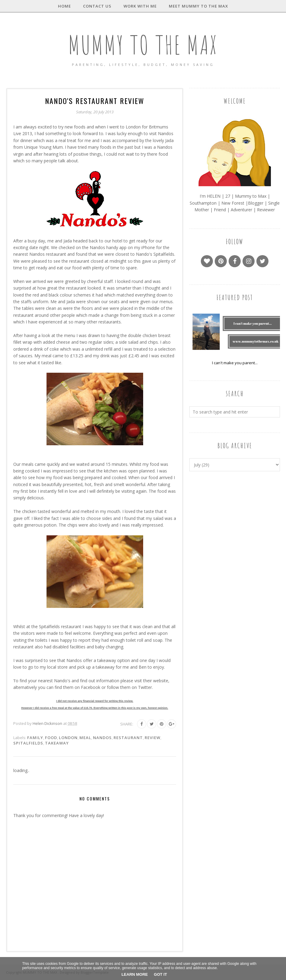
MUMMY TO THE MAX (143, 44)
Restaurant (128, 738)
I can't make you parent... (235, 363)
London (68, 738)
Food (51, 738)
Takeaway (57, 743)
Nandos (102, 738)
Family (35, 738)
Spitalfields (28, 743)
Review (153, 738)
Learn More (135, 974)
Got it (161, 974)
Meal (85, 738)
